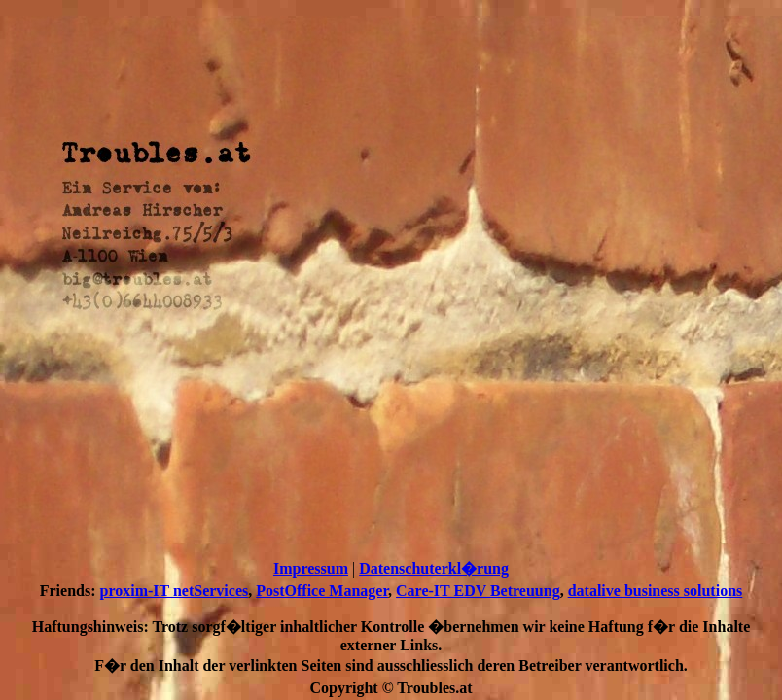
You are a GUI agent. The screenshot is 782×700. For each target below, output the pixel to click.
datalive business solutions (656, 591)
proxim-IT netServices (175, 591)
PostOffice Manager (322, 591)
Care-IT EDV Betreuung (478, 591)
